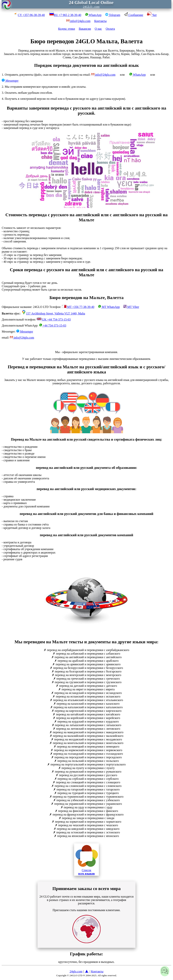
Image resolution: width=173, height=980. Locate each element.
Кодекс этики (67, 29)
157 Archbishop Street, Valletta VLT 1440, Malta (53, 313)
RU (65, 15)
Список (86, 859)
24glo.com (76, 971)
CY (29, 15)
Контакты (100, 21)
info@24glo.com (103, 75)
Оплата (110, 29)
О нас (98, 29)
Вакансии (85, 29)
